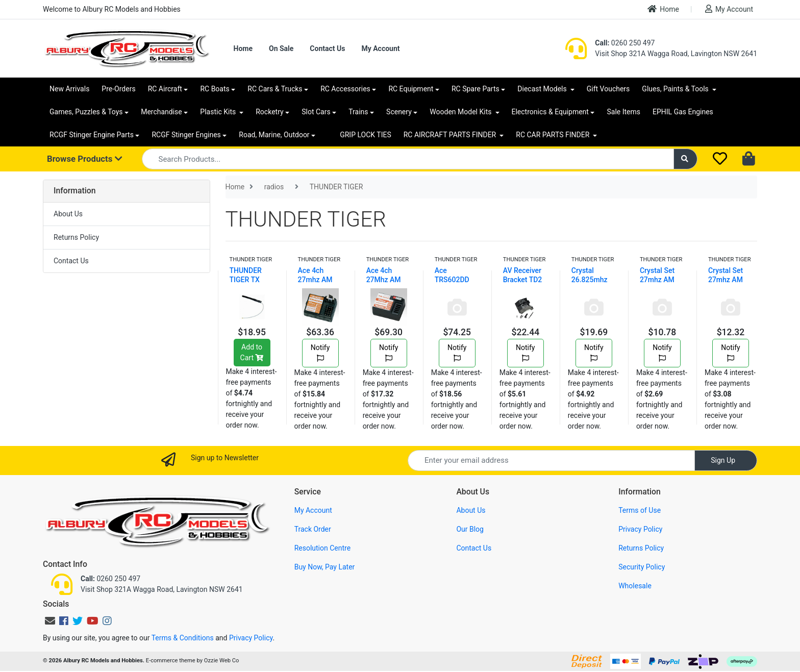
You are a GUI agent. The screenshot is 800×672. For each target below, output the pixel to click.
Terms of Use (640, 510)
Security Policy (642, 567)
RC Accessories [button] (345, 89)
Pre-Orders (118, 89)
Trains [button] (358, 112)
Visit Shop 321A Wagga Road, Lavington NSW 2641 (676, 54)
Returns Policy (76, 237)
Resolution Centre (322, 548)
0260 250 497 (625, 43)
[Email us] (50, 621)
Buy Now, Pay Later (325, 567)
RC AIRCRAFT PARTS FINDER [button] (451, 135)
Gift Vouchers (608, 89)
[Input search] (408, 159)
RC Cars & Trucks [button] (275, 89)
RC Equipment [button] (411, 89)
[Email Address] (551, 461)
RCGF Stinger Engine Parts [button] (92, 135)
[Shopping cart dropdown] (750, 159)
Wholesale (635, 586)
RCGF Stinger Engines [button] (186, 135)
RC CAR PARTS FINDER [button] (553, 135)
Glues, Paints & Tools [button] (676, 89)
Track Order (313, 529)
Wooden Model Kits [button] (461, 112)
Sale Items (623, 112)
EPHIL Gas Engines (683, 112)
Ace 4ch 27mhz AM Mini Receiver (320, 280)
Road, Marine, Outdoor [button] (274, 135)
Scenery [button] (399, 112)
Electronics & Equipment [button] (550, 112)
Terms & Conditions (183, 638)
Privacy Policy (640, 529)
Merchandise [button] (161, 112)
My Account (729, 9)
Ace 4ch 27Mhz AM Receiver (384, 280)
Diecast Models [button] (543, 89)
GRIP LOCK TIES (366, 135)
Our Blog (470, 529)
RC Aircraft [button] (165, 89)
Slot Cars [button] (316, 112)
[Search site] (686, 159)
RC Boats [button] (215, 89)
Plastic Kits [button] (219, 112)
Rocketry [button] (269, 112)
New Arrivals (69, 89)
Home (663, 9)
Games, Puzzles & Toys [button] (86, 112)
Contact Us (327, 48)
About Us (68, 214)
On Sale (281, 48)
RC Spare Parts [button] (476, 89)
